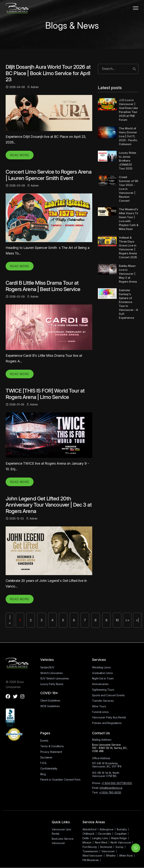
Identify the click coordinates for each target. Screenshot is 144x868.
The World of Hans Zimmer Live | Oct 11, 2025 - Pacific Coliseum (128, 136)
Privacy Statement (51, 752)
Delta (86, 838)
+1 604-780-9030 (110, 793)
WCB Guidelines (50, 706)
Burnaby (122, 830)
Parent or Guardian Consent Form (60, 780)
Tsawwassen (90, 851)
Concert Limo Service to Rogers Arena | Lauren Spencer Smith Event (49, 175)
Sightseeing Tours (103, 690)
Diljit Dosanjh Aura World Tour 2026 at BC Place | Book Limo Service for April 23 (48, 73)
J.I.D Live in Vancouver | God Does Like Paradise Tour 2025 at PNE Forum (128, 110)
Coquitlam (121, 834)
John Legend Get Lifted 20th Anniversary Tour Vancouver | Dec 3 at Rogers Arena (49, 505)
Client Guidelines (50, 701)
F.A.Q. (43, 763)
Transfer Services (103, 701)
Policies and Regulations (107, 723)
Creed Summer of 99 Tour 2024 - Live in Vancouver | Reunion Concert (129, 189)
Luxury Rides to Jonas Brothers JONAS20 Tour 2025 (127, 161)
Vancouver (108, 851)
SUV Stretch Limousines (55, 679)
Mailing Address (102, 740)
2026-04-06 (15, 87)
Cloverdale (104, 834)
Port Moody (90, 847)
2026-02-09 (15, 297)
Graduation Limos (102, 673)
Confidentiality (49, 769)
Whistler (111, 856)
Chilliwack (88, 834)
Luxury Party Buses (52, 684)
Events (44, 741)
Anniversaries (100, 684)
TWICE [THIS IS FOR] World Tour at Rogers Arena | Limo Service (45, 394)
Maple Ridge (119, 838)
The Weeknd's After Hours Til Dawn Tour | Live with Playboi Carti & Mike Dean (129, 219)
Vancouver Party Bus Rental (109, 718)
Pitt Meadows (91, 860)
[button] (136, 8)
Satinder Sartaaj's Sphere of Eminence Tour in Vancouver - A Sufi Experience (128, 304)
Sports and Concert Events (108, 695)
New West (101, 843)
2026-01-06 (15, 404)
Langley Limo (100, 838)
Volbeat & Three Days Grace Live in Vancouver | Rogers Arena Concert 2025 (128, 247)
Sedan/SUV (47, 668)
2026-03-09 (15, 185)
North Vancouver (121, 843)
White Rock (126, 856)
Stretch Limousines (52, 673)
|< (10, 620)
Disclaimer (46, 757)
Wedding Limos (101, 668)
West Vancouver (93, 856)
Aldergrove (106, 830)
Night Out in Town (103, 679)
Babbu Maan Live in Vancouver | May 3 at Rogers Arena (128, 274)
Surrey (120, 847)
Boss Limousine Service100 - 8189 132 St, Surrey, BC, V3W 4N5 (110, 748)
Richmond (106, 847)
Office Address (101, 758)
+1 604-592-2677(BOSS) (117, 783)
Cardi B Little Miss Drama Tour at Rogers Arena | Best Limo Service (43, 286)
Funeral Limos (100, 712)
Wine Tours (99, 706)
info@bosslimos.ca (111, 788)
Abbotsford (89, 830)
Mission (87, 843)
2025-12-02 (15, 518)
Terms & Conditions (52, 746)
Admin (33, 87)
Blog (43, 774)
